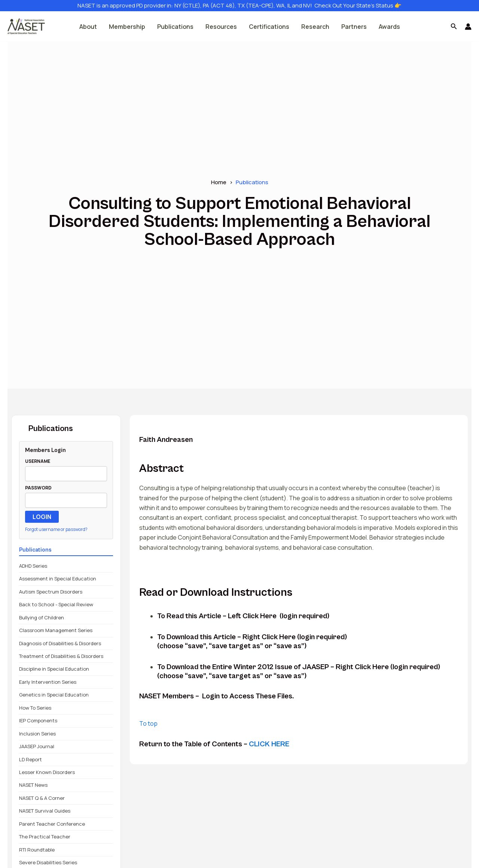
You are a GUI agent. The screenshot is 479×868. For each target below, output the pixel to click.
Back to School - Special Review (56, 604)
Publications (175, 27)
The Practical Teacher (45, 837)
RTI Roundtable (37, 850)
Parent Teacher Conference (52, 824)
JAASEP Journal (37, 746)
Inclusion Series (37, 734)
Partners (354, 27)
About (88, 27)
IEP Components (38, 720)
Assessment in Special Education (58, 579)
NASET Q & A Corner (42, 798)
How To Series (35, 708)
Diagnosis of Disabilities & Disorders (60, 643)
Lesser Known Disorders (47, 772)
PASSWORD (38, 488)
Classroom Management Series (56, 630)
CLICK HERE (269, 744)
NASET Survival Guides (45, 811)
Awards (389, 27)
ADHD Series (33, 566)
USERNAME (38, 461)
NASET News (33, 785)
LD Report (30, 759)
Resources (221, 27)
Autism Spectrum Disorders (51, 592)
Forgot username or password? (56, 529)
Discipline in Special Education (54, 669)
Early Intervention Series (48, 682)
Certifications (269, 27)
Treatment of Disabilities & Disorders (61, 656)
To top (148, 723)
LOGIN (42, 517)
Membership (127, 27)
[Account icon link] (468, 27)
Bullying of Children (42, 617)
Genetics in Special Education (54, 695)
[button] (454, 27)
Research (315, 27)
